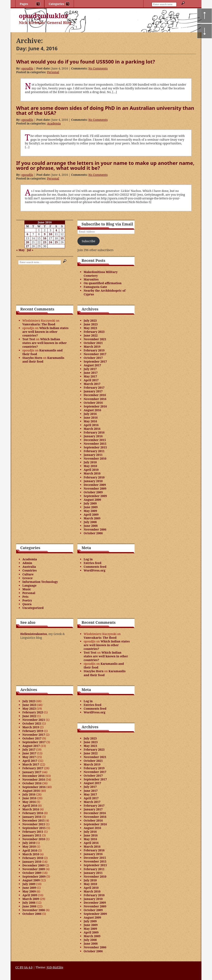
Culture (28, 574)
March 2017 (92, 384)
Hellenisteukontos (34, 634)
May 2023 (90, 328)
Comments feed (95, 567)
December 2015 (95, 440)
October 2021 (93, 343)
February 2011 (94, 451)
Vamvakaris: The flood (39, 324)
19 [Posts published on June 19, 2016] (62, 238)
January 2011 (93, 455)
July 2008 (90, 522)
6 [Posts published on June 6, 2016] (28, 234)
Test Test (29, 339)
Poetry (27, 600)
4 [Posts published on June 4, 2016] (56, 230)
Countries (30, 570)
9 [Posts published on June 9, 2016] (45, 234)
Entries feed (93, 563)
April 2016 (91, 425)
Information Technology (40, 582)
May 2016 (90, 421)
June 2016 (91, 418)
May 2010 (90, 466)
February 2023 (94, 332)
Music (27, 589)
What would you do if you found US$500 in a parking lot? (86, 62)
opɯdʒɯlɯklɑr (43, 16)
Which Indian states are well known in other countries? (45, 332)
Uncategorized (33, 608)
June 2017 (91, 373)
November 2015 (95, 444)
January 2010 (93, 481)
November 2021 (95, 339)
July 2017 (90, 369)
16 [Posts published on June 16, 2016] (45, 238)
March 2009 (92, 518)
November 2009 (95, 488)
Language (29, 585)
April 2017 (91, 380)
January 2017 (93, 391)
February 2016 (94, 432)
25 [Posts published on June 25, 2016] (56, 242)
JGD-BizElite (55, 967)
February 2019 (94, 350)
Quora (27, 604)
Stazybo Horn (32, 358)
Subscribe (89, 241)
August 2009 (92, 500)
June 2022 (91, 335)
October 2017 (93, 358)
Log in (88, 559)
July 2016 (90, 414)
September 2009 (95, 496)
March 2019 (92, 347)
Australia (29, 567)
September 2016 (95, 406)
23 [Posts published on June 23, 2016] (45, 242)
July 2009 (90, 503)
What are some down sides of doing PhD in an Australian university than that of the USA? (105, 110)
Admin (27, 563)
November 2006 (95, 529)
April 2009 (91, 515)
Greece (28, 578)
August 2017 (92, 365)
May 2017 (90, 376)
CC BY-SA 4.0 (24, 967)
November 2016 (95, 399)
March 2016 (92, 429)
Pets (25, 597)
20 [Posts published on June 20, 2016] (28, 242)
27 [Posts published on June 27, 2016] (28, 246)
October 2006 (93, 533)
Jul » (30, 250)
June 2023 (91, 324)
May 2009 (90, 511)
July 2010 (90, 462)
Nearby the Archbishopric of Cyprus (105, 292)
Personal (53, 72)
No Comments (98, 68)
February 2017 (94, 388)
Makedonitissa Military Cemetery (101, 274)
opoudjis (27, 68)
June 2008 (91, 526)
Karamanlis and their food (42, 352)
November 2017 (95, 354)
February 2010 (94, 477)
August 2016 (92, 410)
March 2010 (92, 473)
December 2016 (95, 395)
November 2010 (95, 458)
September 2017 (95, 361)
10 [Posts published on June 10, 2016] (51, 234)
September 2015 (95, 447)
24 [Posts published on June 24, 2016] (51, 242)
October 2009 (93, 492)
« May (20, 250)
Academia (54, 123)
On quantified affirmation (103, 283)
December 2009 (95, 485)
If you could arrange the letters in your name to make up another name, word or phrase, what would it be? (105, 165)
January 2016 (93, 436)
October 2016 (93, 403)
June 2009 (91, 507)
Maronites (91, 279)
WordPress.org (95, 570)
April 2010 (91, 470)
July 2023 (90, 320)
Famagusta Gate (95, 287)
